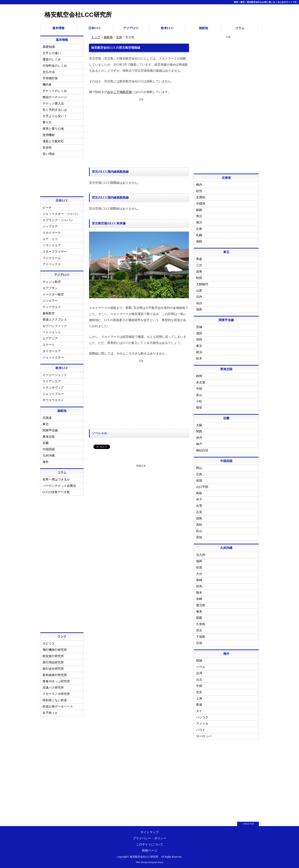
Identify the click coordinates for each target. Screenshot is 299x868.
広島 (199, 474)
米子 (199, 499)
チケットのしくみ (55, 91)
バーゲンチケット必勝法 (59, 486)
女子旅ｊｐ (50, 713)
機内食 (47, 85)
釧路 (199, 210)
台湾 (199, 673)
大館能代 (202, 284)
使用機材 (49, 135)
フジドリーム (52, 258)
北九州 (201, 555)
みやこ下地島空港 (119, 92)
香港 (199, 705)
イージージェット (55, 375)
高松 (199, 525)
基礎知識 (49, 47)
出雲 (199, 506)
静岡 (199, 376)
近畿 (46, 443)
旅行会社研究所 (53, 669)
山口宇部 (202, 487)
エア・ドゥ (50, 239)
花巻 (199, 272)
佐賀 (199, 567)
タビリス (49, 644)
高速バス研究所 (53, 688)
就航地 (203, 28)
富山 (199, 395)
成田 (199, 333)
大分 (199, 574)
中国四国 (49, 449)
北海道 (47, 418)
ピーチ (47, 208)
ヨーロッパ (204, 736)
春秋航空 (49, 313)
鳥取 (199, 493)
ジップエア (50, 226)
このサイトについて (150, 844)
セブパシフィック (55, 326)
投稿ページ (150, 851)
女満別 (201, 197)
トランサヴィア (53, 388)
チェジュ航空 (52, 282)
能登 (199, 408)
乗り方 (47, 122)
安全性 (47, 148)
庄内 (199, 297)
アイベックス (52, 264)
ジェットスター (53, 357)
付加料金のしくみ (55, 66)
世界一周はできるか (56, 480)
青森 (199, 259)
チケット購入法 (53, 104)
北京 (199, 692)
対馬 (199, 586)
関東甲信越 (50, 430)
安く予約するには (55, 110)
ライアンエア (52, 381)
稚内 (199, 185)
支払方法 (49, 72)
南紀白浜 (202, 450)
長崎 (199, 580)
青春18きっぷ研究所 (56, 681)
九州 (119, 37)
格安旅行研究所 (53, 656)
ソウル (201, 667)
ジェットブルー (53, 394)
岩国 (199, 481)
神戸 (199, 444)
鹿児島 (201, 605)
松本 (199, 359)
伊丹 (199, 438)
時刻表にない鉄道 (55, 700)
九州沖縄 (49, 456)
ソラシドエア (52, 245)
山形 (199, 291)
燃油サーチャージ (55, 97)
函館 (199, 241)
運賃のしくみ (52, 59)
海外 (46, 462)
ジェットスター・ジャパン (61, 214)
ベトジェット (52, 332)
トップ (96, 37)
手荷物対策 (50, 78)
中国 (199, 686)
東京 (199, 346)
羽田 (199, 340)
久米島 (201, 624)
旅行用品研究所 (53, 662)
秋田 (199, 278)
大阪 (199, 425)
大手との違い (52, 53)
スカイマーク (52, 233)
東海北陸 (49, 437)
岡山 (199, 468)
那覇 (199, 618)
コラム (240, 28)
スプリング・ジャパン (58, 220)
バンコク (202, 717)
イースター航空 (53, 294)
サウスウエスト (53, 400)
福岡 (199, 561)
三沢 (199, 265)
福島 (199, 309)
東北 (46, 424)
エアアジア (50, 339)
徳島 (199, 518)
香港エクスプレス (55, 320)
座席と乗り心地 (53, 129)
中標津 (201, 204)
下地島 (201, 637)
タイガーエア (52, 351)
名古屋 (201, 382)
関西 (199, 432)
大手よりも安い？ (55, 116)
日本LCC (95, 28)
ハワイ (201, 730)
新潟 (199, 352)
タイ (199, 711)
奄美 (199, 612)
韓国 (199, 661)
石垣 (199, 643)
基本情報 (58, 28)
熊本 (199, 593)
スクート (49, 345)
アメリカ (202, 724)
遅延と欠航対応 (53, 141)
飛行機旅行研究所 (55, 650)
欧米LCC (167, 28)
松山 (199, 531)
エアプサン (50, 288)
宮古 (199, 630)
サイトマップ (150, 832)
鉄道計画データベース (58, 706)
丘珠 (199, 229)
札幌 (199, 235)
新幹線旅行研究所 (55, 675)
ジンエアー (50, 301)
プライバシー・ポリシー (150, 838)
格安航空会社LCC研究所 (78, 15)
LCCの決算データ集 (56, 492)
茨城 (199, 327)
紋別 (199, 191)
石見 (199, 512)
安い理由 (49, 154)
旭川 (199, 223)
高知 (199, 537)
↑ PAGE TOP (248, 824)
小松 (199, 401)
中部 (199, 389)
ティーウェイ (52, 307)
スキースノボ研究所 (56, 694)
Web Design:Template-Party (149, 862)
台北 (199, 680)
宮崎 (199, 599)
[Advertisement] (139, 133)
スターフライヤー (55, 252)
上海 (199, 698)
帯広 (199, 216)
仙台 (199, 303)
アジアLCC (131, 28)
